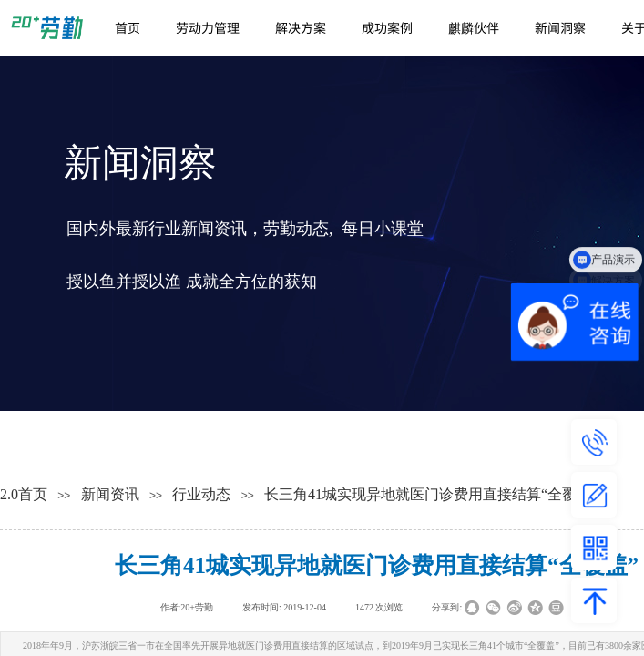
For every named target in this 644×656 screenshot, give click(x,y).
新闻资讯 (110, 494)
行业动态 (201, 494)
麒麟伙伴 (474, 27)
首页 (128, 27)
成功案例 (387, 27)
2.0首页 (24, 494)
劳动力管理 (208, 27)
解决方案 (301, 27)
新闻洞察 (560, 27)
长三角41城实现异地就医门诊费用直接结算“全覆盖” (431, 494)
